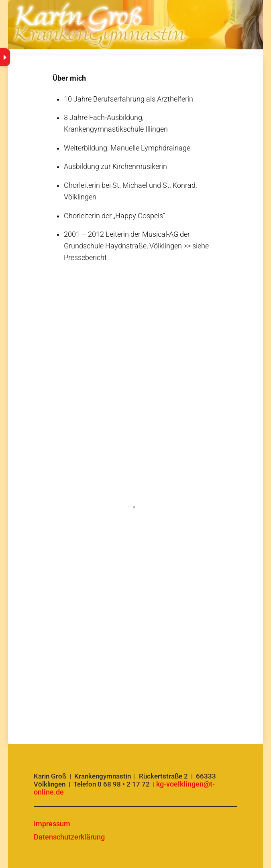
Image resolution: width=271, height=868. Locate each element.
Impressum (52, 824)
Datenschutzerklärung (69, 837)
